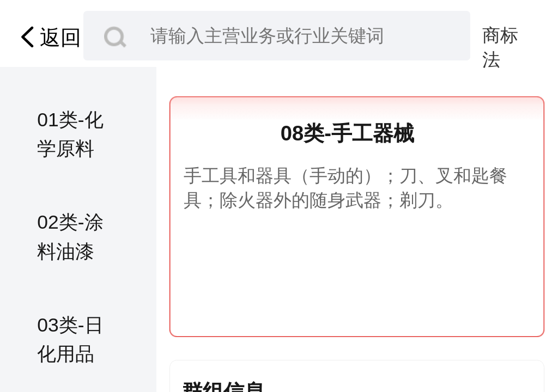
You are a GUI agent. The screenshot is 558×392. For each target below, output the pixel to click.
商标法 (500, 36)
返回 (48, 37)
